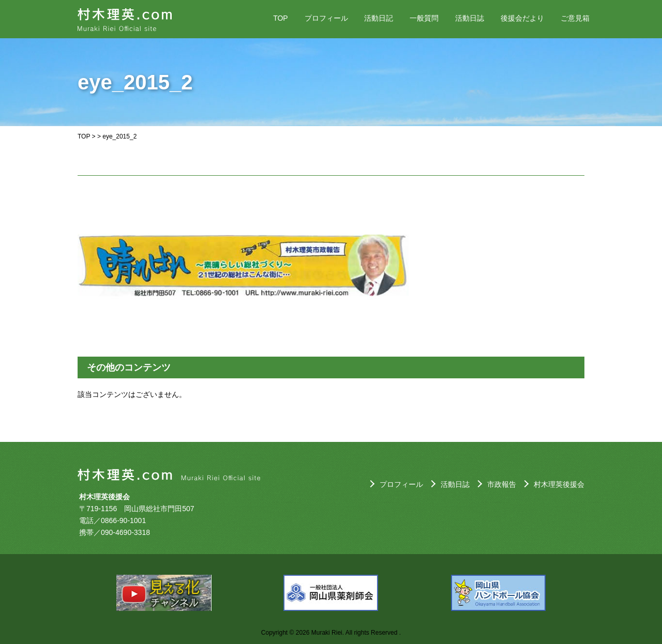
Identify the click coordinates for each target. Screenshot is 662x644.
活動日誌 (470, 18)
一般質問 (424, 18)
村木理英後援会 (559, 484)
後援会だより (522, 18)
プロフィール (326, 18)
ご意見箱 (575, 18)
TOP (281, 18)
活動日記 (379, 18)
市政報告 (502, 484)
